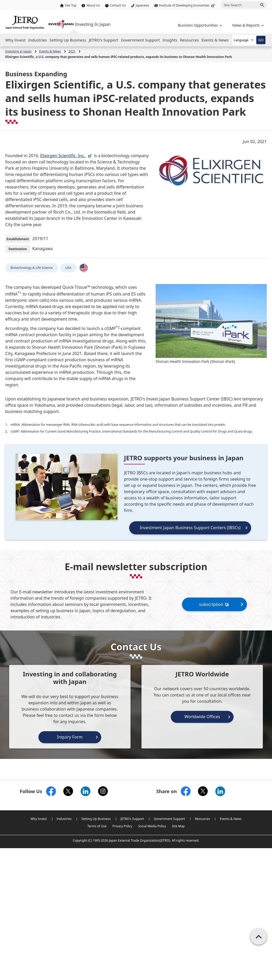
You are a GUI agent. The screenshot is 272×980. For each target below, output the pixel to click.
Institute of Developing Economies (187, 5)
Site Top (71, 5)
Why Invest (39, 819)
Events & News (231, 819)
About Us (93, 5)
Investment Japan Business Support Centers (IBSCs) (190, 528)
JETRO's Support (132, 819)
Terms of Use (97, 826)
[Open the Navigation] (15, 40)
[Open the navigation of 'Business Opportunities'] (199, 25)
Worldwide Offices (202, 717)
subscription (214, 604)
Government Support (169, 819)
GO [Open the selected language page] (261, 40)
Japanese (142, 5)
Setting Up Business (96, 819)
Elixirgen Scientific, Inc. (66, 156)
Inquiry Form (70, 737)
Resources (202, 819)
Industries (64, 819)
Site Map (178, 826)
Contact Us (118, 5)
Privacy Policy (122, 826)
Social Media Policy (152, 826)
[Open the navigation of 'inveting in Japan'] (248, 25)
